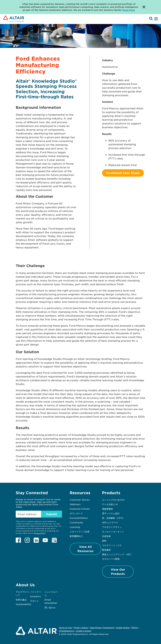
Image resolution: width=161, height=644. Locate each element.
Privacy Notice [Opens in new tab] (81, 628)
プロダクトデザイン (112, 527)
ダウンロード (76, 513)
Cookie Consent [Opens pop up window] (84, 631)
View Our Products (118, 572)
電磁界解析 (108, 509)
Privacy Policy (40, 533)
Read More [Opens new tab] (129, 10)
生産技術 (106, 536)
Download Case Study (123, 173)
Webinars (75, 504)
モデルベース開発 (111, 559)
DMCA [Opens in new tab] (135, 628)
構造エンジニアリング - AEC (117, 554)
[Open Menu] (156, 19)
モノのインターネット (113, 532)
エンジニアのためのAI (113, 500)
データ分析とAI (110, 504)
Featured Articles (80, 509)
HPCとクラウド (110, 522)
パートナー (36, 592)
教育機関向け (76, 536)
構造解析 (106, 550)
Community (76, 522)
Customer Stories (80, 500)
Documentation (79, 518)
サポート (35, 601)
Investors (35, 596)
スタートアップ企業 (80, 532)
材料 (104, 541)
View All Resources (86, 549)
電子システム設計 (111, 513)
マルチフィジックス (112, 545)
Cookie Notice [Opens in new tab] (123, 628)
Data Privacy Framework (102, 628)
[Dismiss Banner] (144, 7)
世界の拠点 (21, 600)
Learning (75, 527)
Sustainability (24, 604)
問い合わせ (50, 607)
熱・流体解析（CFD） (113, 518)
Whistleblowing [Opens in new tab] (66, 631)
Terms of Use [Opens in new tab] (65, 628)
